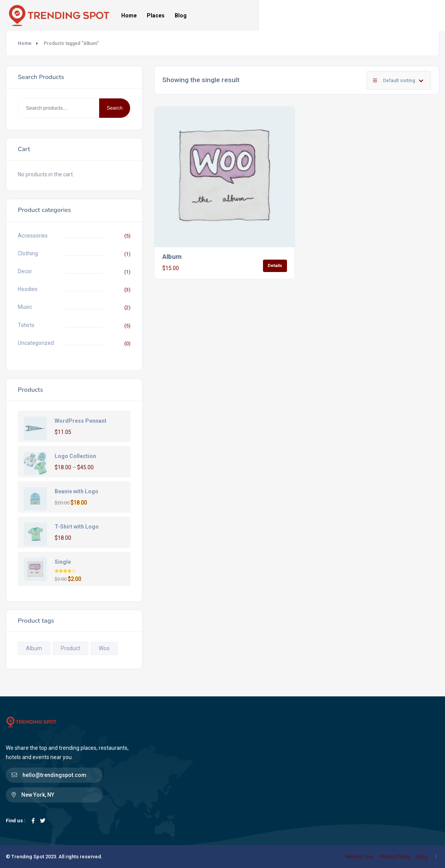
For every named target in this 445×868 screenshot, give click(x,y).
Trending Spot (28, 857)
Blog (181, 15)
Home (129, 15)
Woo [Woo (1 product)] (104, 648)
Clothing (28, 253)
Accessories (33, 236)
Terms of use (359, 857)
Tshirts (26, 325)
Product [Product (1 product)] (70, 648)
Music (25, 307)
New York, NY (38, 795)
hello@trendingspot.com (54, 775)
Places (156, 15)
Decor (25, 271)
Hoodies (28, 289)
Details (275, 265)
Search (114, 108)
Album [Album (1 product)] (34, 648)
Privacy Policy (395, 857)
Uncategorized (36, 343)
